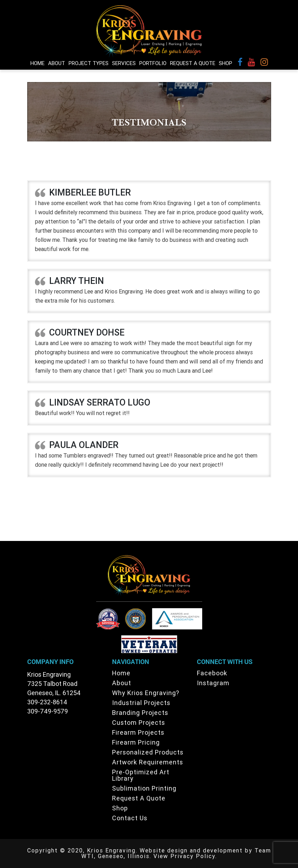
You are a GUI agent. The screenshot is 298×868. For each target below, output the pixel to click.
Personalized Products (148, 752)
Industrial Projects (141, 703)
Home (37, 63)
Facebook (212, 673)
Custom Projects (139, 723)
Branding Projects (140, 713)
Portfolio (153, 63)
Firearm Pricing (136, 742)
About (57, 63)
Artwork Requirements (148, 762)
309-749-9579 (48, 711)
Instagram (213, 683)
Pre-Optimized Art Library (141, 775)
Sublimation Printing (144, 788)
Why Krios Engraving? (146, 693)
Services (124, 63)
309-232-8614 (47, 702)
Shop (226, 63)
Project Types (89, 63)
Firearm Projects (138, 732)
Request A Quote (193, 63)
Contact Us (130, 818)
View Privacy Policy (184, 856)
